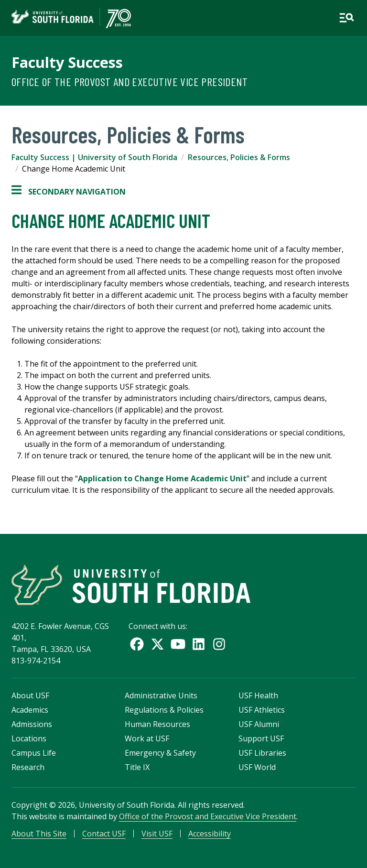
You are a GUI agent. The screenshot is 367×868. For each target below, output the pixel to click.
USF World (257, 767)
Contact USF (104, 834)
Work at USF (147, 738)
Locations (29, 738)
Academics (30, 710)
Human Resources (157, 724)
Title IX (137, 767)
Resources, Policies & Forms (239, 157)
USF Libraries (262, 753)
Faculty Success (67, 62)
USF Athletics (262, 710)
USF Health (258, 695)
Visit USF (157, 834)
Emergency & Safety (160, 753)
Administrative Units (161, 695)
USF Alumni (259, 724)
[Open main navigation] (346, 18)
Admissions (32, 724)
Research (28, 767)
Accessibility (210, 834)
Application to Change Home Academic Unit (162, 478)
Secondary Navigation (69, 192)
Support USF (261, 738)
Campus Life (34, 753)
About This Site (39, 834)
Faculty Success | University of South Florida (94, 157)
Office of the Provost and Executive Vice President (130, 81)
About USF (30, 695)
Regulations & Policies (164, 710)
